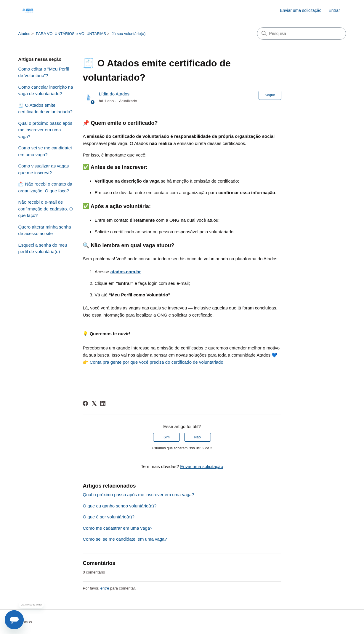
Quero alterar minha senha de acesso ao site (44, 230)
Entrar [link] (334, 10)
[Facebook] (85, 403)
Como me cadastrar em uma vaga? (117, 528)
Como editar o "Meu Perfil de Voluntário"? (43, 72)
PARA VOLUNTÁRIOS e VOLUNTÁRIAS (71, 34)
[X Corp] (94, 403)
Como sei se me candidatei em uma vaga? (45, 151)
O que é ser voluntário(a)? (108, 517)
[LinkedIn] (103, 403)
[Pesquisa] (302, 33)
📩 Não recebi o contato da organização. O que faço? (45, 187)
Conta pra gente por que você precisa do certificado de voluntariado (157, 362)
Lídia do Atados (114, 94)
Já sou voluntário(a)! (129, 34)
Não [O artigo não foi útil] (198, 437)
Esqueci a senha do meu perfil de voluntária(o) (43, 248)
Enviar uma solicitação (301, 10)
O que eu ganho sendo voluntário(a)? (120, 506)
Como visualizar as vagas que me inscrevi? (43, 169)
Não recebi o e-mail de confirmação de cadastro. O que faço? (45, 209)
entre (105, 588)
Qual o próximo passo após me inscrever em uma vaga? (45, 130)
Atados (24, 34)
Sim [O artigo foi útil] (167, 437)
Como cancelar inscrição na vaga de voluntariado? (45, 90)
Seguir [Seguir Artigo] (270, 95)
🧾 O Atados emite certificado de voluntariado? (45, 108)
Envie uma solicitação (202, 466)
